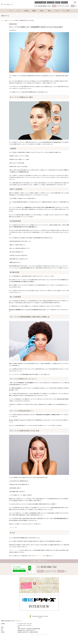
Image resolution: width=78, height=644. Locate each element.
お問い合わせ (64, 2)
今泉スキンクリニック (14, 550)
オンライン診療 (51, 2)
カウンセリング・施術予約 (40, 2)
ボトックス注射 (13, 527)
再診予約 (58, 2)
